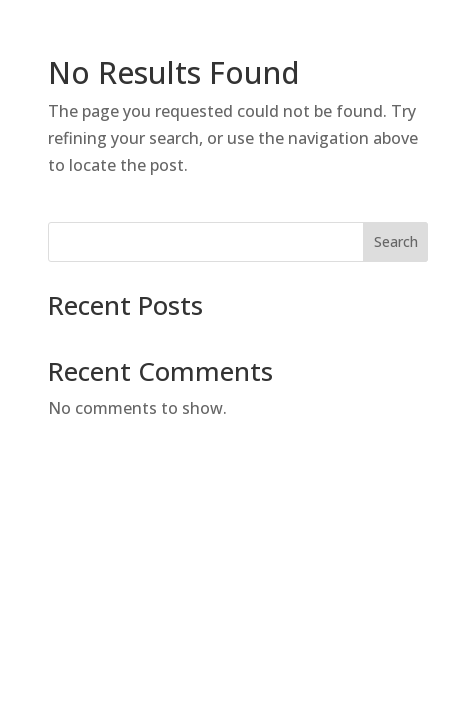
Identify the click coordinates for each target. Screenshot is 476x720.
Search (396, 241)
